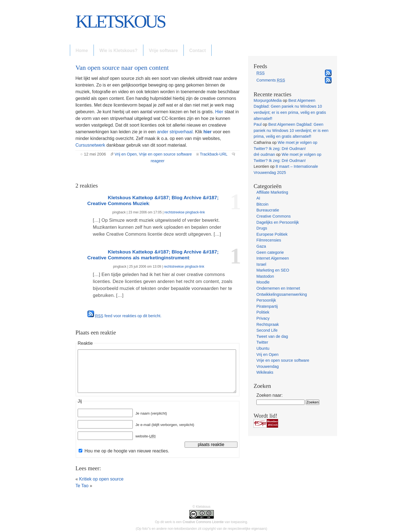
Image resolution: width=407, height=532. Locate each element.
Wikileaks (265, 372)
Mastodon (265, 276)
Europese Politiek (272, 234)
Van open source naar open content (122, 68)
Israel (261, 264)
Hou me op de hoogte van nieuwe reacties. (127, 451)
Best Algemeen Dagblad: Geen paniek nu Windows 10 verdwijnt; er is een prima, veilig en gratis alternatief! (291, 130)
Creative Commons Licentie (203, 522)
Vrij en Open (126, 154)
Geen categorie (270, 252)
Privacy (263, 318)
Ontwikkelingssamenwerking (282, 294)
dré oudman (264, 154)
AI (258, 198)
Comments (271, 80)
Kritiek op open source (101, 479)
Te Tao (82, 486)
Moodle (263, 282)
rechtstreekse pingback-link (185, 212)
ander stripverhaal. (176, 132)
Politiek (263, 312)
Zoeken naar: (269, 395)
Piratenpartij (267, 306)
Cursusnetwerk (90, 145)
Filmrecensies (269, 240)
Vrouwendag (268, 366)
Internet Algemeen (273, 258)
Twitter (262, 342)
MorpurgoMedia (268, 100)
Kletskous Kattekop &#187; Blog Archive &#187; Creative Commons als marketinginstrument (153, 255)
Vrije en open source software (165, 154)
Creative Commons (274, 216)
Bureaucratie (268, 210)
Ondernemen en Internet (278, 288)
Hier (220, 112)
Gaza (261, 246)
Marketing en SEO (273, 270)
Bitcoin (262, 204)
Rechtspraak (268, 324)
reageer (158, 161)
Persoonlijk (266, 300)
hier (208, 132)
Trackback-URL (214, 154)
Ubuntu (263, 348)
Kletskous (120, 21)
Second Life (267, 330)
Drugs (262, 228)
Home (82, 51)
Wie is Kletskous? (118, 51)
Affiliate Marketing (272, 192)
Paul (258, 124)
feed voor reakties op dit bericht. (128, 316)
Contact (198, 51)
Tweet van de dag (272, 336)
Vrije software (163, 51)
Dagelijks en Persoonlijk (278, 222)
